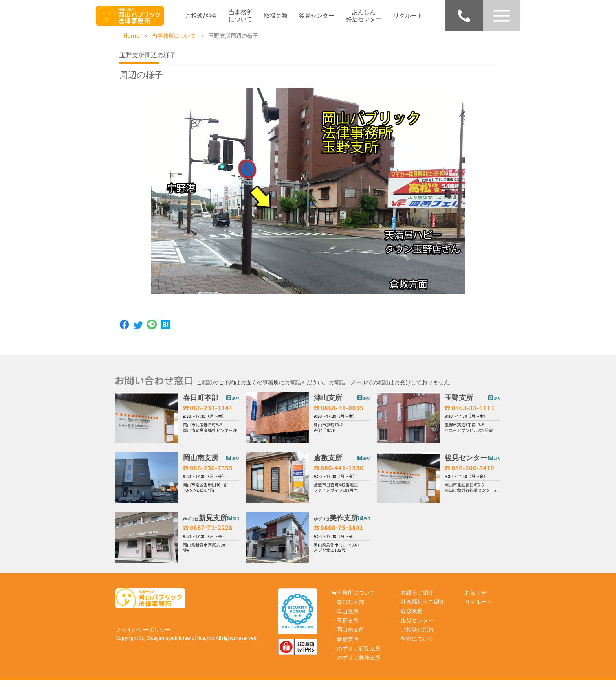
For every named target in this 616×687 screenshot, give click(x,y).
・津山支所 (345, 617)
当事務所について (240, 16)
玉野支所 (459, 402)
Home (131, 36)
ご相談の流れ (417, 636)
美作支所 (336, 522)
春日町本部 (201, 402)
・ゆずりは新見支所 (356, 654)
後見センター (317, 16)
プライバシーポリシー (143, 636)
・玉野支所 (345, 626)
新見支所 (205, 522)
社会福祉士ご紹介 (423, 608)
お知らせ (476, 599)
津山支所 (328, 402)
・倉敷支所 (345, 645)
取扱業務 (276, 16)
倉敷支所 (328, 462)
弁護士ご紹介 (417, 599)
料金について (417, 645)
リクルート (408, 16)
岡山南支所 (201, 462)
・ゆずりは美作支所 (356, 664)
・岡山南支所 (348, 636)
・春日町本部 (348, 608)
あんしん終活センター (364, 16)
